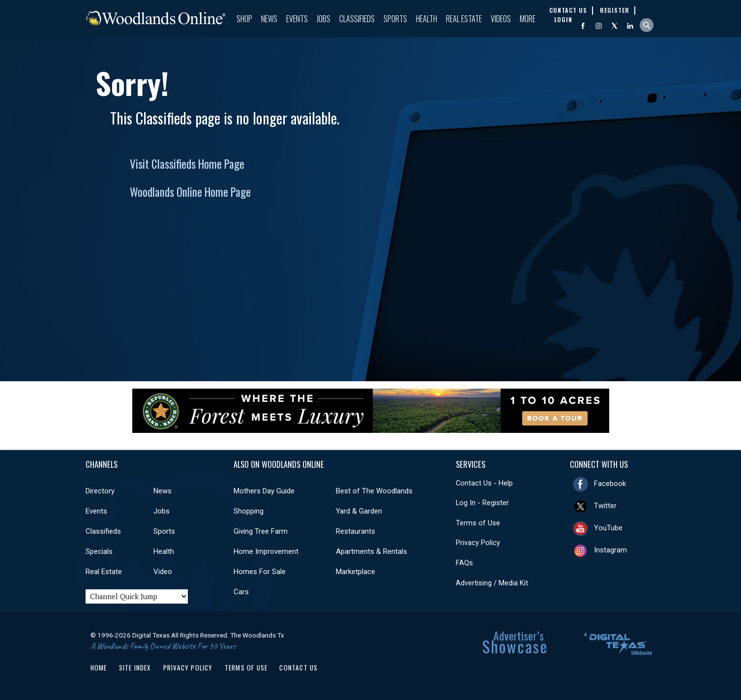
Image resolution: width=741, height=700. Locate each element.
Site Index (135, 668)
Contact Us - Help (484, 483)
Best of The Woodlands (374, 491)
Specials (99, 551)
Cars (241, 592)
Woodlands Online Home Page (190, 192)
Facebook (610, 484)
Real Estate (464, 19)
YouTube (608, 528)
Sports (395, 19)
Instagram (610, 550)
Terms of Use (478, 523)
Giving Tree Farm (261, 531)
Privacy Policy (478, 543)
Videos (501, 19)
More (528, 19)
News (269, 19)
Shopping (249, 511)
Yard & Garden (359, 511)
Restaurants (356, 531)
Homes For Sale (260, 572)
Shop (244, 19)
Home (99, 668)
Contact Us (298, 668)
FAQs (464, 563)
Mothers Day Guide (264, 491)
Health (427, 19)
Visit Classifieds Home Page (187, 164)
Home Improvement (266, 551)
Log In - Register (482, 503)
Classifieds (357, 19)
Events (297, 19)
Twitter (605, 506)
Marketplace (356, 572)
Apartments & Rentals (371, 551)
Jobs (324, 19)
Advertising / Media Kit (492, 583)
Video (163, 572)
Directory (100, 491)
